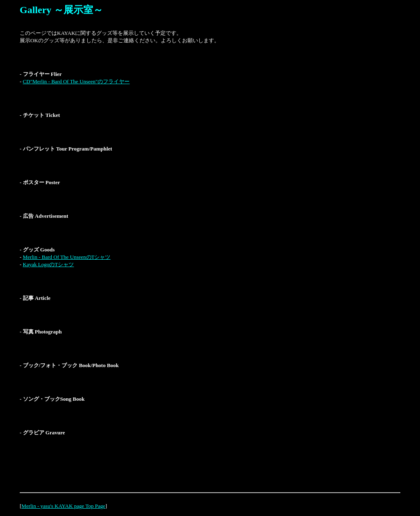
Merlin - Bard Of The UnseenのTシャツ (67, 257)
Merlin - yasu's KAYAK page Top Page (63, 506)
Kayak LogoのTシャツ (49, 264)
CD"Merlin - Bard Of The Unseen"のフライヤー (76, 81)
